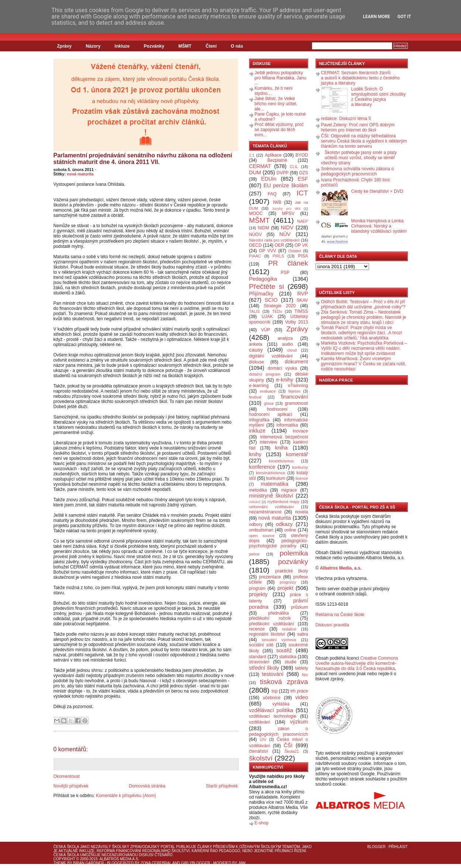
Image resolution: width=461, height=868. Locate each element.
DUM (255, 172)
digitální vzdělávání (271, 356)
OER (279, 245)
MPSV (288, 213)
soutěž (284, 650)
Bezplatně (277, 160)
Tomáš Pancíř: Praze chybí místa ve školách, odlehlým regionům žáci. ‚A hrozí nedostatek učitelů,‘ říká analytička (362, 333)
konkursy (300, 467)
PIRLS (278, 256)
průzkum (300, 607)
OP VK (301, 245)
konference (262, 467)
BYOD (302, 155)
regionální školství (267, 634)
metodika (258, 490)
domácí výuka (282, 368)
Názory (93, 46)
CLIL (294, 167)
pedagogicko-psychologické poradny (279, 543)
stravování (259, 662)
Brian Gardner (88, 863)
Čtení (211, 46)
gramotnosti (297, 403)
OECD (256, 245)
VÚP (266, 330)
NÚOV (256, 235)
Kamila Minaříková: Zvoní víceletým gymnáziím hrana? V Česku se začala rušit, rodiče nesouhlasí (364, 364)
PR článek (288, 263)
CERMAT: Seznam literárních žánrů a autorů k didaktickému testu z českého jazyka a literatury (360, 78)
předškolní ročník (270, 618)
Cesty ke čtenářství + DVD (377, 191)
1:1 (252, 155)
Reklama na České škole (340, 615)
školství (261, 758)
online (290, 530)
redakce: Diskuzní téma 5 (346, 119)
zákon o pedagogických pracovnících (279, 732)
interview (269, 442)
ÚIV (263, 739)
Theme (60, 863)
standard (258, 657)
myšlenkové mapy (283, 502)
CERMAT (260, 166)
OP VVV (268, 251)
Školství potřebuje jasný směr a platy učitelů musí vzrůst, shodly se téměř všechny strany (359, 158)
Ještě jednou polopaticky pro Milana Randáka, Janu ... (281, 78)
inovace (300, 431)
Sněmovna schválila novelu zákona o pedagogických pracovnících (357, 171)
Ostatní (295, 251)
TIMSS (301, 311)
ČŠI (288, 745)
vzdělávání (260, 722)
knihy (255, 454)
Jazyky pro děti (286, 209)
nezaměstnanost (265, 512)
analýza (285, 338)
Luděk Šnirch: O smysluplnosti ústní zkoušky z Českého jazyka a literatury (378, 97)
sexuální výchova (279, 640)
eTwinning (298, 386)
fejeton (294, 391)
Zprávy (64, 46)
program (257, 588)
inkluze (257, 431)
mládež (255, 502)
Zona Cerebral (156, 863)
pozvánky (293, 562)
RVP (302, 294)
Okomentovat (67, 776)
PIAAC (255, 256)
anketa (256, 344)
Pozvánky (154, 46)
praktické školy (292, 571)
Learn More (376, 17)
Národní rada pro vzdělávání (274, 240)
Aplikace (273, 155)
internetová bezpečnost (284, 437)
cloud (292, 350)
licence (302, 478)
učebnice (272, 698)
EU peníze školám (286, 185)
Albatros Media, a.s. (341, 568)
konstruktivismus (271, 473)
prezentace (270, 577)
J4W (242, 863)
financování (295, 397)
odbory (256, 524)
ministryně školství (271, 496)
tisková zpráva (284, 682)
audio (287, 344)
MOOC (256, 213)
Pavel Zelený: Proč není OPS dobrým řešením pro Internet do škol (358, 127)
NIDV (287, 228)
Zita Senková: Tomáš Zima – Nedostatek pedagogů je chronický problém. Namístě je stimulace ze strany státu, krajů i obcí (364, 317)
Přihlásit (398, 847)
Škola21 (292, 751)
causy (256, 350)
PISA (303, 256)
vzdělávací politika (271, 710)
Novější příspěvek (71, 786)
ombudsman (261, 530)
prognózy (288, 582)
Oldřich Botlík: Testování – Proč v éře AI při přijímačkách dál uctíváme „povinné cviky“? (363, 304)
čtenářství (259, 751)
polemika (294, 553)
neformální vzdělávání (272, 507)
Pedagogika (263, 279)
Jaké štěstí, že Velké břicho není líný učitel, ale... (276, 104)
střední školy (264, 668)
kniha (281, 448)
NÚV (285, 234)
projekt (285, 588)
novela (301, 512)
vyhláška (281, 704)
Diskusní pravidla (332, 625)
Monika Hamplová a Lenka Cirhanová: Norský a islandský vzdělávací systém (379, 226)
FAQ (272, 194)
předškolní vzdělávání (272, 624)
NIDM (263, 228)
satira (302, 634)
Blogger (376, 847)
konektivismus (281, 461)
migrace (289, 490)
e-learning (259, 386)
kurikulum (276, 478)
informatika (287, 425)
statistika (288, 657)
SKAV (302, 300)
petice (254, 554)
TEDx (277, 311)
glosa (269, 403)
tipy (305, 674)
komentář (297, 454)
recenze (257, 629)
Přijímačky (261, 294)
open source (262, 536)
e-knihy (285, 380)
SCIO (271, 300)
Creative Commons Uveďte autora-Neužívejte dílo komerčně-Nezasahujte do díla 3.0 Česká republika (357, 663)
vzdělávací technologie (273, 716)
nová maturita (80, 174)
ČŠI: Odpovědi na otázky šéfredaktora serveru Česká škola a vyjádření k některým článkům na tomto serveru (364, 141)
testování (273, 674)
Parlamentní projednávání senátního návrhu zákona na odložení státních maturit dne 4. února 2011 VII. (143, 159)
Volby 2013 (296, 322)
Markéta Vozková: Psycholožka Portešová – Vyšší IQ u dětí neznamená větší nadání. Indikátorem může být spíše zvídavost (364, 348)
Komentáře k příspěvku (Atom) (126, 796)
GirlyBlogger (196, 863)
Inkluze (122, 46)
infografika (259, 420)
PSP (285, 273)
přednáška (278, 613)
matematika (275, 484)
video (302, 697)
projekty (258, 594)
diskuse (257, 362)
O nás (237, 46)
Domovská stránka (147, 786)
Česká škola (66, 847)
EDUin (269, 179)
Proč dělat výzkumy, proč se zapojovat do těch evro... (279, 130)
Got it (404, 17)
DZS (304, 173)
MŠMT (185, 46)
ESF (303, 179)
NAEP (302, 221)
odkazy (284, 524)
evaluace (268, 391)
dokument (296, 362)
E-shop (262, 823)
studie (290, 662)
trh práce (299, 691)
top (274, 691)
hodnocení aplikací (271, 414)
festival (255, 397)
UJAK (267, 317)
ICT (302, 193)
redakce (289, 629)
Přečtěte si (267, 286)
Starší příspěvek (222, 786)
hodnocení (277, 409)
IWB (277, 202)
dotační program (265, 374)
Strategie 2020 (280, 306)
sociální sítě (261, 645)
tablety (301, 668)
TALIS (254, 311)
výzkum (299, 722)
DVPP (283, 173)
